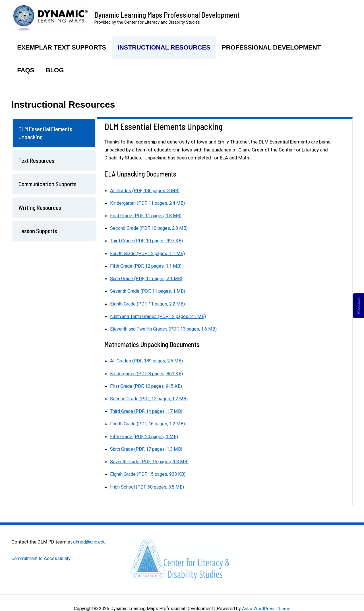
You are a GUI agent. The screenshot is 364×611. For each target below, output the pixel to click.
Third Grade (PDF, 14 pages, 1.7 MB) (148, 411)
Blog (56, 70)
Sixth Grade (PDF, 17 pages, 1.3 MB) (148, 448)
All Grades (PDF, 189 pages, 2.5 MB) (148, 360)
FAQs (26, 70)
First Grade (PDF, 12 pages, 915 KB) (148, 385)
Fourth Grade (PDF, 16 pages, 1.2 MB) (150, 423)
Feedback (358, 305)
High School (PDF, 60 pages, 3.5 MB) (148, 486)
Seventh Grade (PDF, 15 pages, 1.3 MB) (151, 461)
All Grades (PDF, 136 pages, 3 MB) (146, 190)
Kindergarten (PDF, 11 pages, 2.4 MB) (149, 203)
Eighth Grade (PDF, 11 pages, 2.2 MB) (149, 303)
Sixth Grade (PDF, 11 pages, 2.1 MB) (148, 278)
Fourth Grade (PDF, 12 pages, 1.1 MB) (150, 253)
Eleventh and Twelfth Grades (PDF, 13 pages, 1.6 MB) (166, 328)
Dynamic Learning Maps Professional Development (167, 15)
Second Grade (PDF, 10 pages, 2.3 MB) (151, 228)
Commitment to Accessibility (43, 557)
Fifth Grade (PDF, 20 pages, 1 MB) (146, 436)
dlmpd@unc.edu (90, 541)
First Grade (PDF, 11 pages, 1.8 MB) (148, 216)
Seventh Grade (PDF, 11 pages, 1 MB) (149, 291)
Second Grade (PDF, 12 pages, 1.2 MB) (151, 398)
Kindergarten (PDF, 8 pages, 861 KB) (148, 373)
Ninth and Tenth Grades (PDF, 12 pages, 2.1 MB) (161, 316)
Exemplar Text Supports (62, 47)
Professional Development (274, 47)
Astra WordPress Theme (266, 607)
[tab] (54, 133)
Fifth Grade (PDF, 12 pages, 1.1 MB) (148, 266)
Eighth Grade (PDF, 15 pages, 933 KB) (150, 473)
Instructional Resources (166, 47)
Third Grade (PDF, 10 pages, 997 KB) (149, 241)
